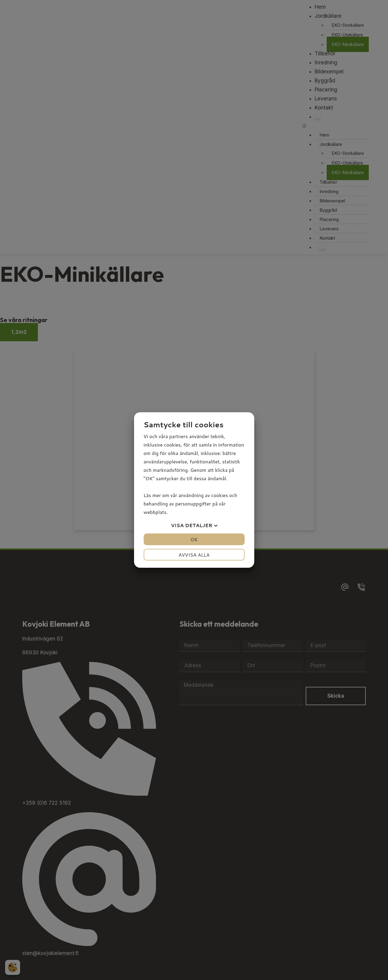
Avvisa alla (194, 555)
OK (194, 539)
